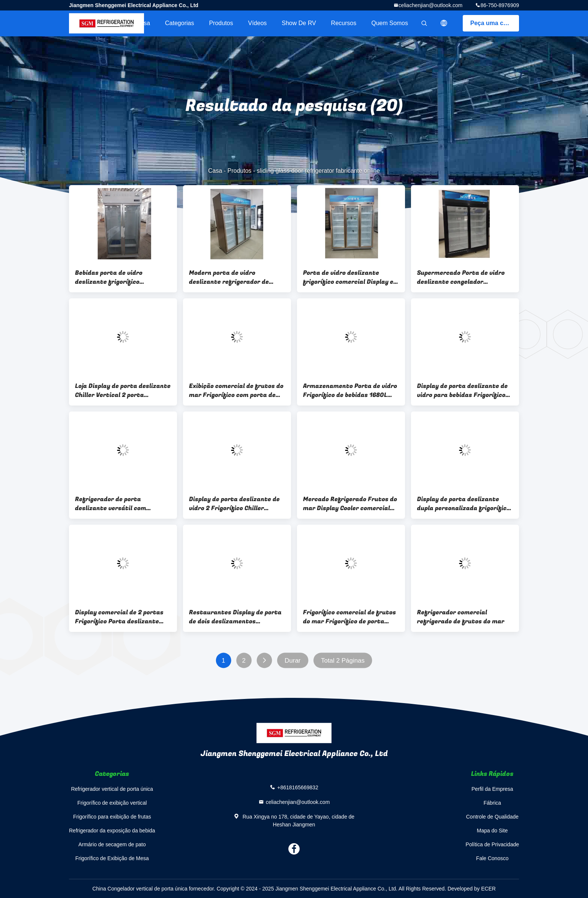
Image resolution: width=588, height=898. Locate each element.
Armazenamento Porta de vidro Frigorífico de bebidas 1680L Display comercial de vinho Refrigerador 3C (350, 391)
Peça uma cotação (495, 23)
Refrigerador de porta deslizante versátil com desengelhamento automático (120, 504)
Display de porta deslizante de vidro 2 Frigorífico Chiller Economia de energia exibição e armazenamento (235, 504)
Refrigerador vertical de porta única (112, 789)
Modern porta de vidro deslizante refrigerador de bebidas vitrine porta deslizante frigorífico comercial (237, 277)
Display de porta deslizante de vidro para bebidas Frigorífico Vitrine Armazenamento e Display (462, 391)
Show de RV (299, 23)
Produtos (221, 23)
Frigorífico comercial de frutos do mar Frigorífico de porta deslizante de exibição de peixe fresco (349, 617)
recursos (344, 23)
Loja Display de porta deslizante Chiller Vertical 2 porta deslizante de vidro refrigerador (123, 391)
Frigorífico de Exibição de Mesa (112, 858)
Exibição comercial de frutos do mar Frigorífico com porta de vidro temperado (236, 391)
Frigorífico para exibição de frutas (112, 817)
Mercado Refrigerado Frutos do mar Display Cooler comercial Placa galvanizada (350, 504)
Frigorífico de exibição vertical (112, 803)
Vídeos (257, 23)
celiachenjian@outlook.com (431, 5)
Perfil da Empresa (492, 789)
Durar (293, 661)
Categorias (179, 23)
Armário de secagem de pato (112, 844)
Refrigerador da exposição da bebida (112, 831)
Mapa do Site (493, 831)
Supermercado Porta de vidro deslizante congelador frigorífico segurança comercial (465, 277)
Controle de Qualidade (492, 817)
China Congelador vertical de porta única (140, 889)
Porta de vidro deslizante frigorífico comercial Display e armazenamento (348, 277)
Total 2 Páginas (343, 661)
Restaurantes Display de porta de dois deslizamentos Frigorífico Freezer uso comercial (235, 617)
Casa (143, 23)
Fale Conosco (492, 858)
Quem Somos (390, 23)
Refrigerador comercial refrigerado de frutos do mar (461, 617)
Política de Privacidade (492, 844)
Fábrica (492, 803)
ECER (488, 889)
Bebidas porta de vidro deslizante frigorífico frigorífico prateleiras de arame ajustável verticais (114, 277)
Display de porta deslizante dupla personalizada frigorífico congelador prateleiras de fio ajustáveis (463, 504)
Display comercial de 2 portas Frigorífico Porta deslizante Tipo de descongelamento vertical (119, 617)
